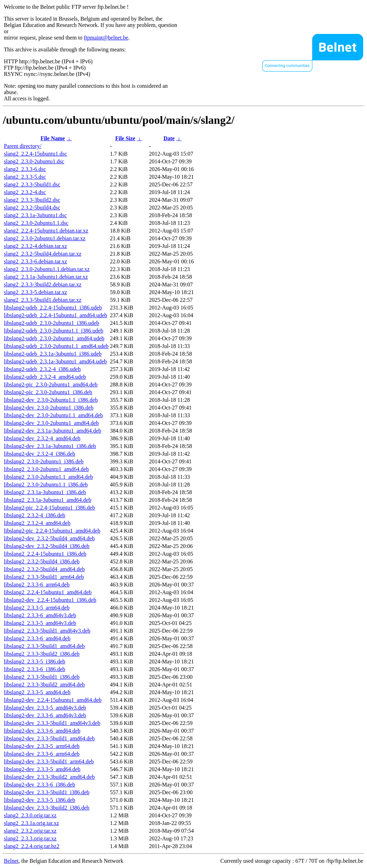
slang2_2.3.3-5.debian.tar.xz (35, 292)
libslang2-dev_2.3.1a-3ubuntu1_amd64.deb (53, 431)
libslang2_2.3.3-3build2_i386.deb (42, 654)
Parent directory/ (23, 146)
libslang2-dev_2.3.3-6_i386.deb (39, 785)
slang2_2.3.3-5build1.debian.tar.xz (43, 300)
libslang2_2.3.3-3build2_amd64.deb (44, 685)
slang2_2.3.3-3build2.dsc (32, 200)
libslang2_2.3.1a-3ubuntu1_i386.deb (45, 492)
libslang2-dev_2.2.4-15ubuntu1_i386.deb (50, 600)
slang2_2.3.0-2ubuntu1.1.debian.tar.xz (47, 269)
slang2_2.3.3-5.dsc (25, 177)
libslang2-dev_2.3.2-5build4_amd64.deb (49, 538)
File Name (53, 138)
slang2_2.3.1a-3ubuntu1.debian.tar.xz (46, 277)
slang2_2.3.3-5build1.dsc (32, 184)
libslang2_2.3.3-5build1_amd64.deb (44, 646)
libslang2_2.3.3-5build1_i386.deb (42, 677)
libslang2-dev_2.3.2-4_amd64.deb (42, 438)
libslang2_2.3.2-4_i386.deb (35, 515)
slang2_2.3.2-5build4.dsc (32, 208)
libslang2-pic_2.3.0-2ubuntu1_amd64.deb (51, 385)
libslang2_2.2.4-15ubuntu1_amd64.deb (48, 592)
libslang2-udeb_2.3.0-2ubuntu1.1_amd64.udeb (56, 346)
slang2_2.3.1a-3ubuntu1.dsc (35, 215)
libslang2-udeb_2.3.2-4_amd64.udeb (45, 377)
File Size (125, 138)
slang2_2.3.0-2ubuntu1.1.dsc (36, 223)
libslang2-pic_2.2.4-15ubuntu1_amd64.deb (52, 531)
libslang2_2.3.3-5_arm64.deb (37, 608)
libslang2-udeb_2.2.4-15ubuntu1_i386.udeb (53, 308)
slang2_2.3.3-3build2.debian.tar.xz (43, 284)
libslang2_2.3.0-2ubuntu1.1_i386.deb (46, 485)
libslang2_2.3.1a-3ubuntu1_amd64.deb (48, 500)
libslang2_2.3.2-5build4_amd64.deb (44, 569)
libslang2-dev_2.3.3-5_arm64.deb (42, 746)
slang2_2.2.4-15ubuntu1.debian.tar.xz (46, 231)
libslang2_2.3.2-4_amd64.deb (37, 523)
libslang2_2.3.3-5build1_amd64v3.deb (47, 631)
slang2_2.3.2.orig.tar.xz (30, 831)
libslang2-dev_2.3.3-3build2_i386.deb (47, 808)
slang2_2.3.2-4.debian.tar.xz (35, 246)
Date (169, 138)
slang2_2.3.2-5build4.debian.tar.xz (43, 254)
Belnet (11, 861)
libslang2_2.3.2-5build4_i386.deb (42, 561)
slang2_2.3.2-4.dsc (25, 192)
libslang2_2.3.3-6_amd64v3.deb (40, 615)
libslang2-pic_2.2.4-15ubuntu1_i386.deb (49, 508)
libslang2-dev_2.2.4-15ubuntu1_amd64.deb (53, 700)
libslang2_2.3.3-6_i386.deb (35, 669)
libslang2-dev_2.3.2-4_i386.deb (39, 454)
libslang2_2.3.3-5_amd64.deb (37, 692)
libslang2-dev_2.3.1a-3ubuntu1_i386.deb (50, 446)
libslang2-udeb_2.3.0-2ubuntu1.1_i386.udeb (53, 331)
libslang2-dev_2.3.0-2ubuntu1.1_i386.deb (51, 400)
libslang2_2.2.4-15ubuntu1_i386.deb (45, 554)
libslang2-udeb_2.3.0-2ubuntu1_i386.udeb (51, 323)
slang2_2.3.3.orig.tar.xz (30, 838)
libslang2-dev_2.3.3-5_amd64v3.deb (45, 708)
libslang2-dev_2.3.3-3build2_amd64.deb (49, 777)
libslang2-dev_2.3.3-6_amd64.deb (42, 731)
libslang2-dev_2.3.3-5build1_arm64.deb (49, 762)
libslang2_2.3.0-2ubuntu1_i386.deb (44, 461)
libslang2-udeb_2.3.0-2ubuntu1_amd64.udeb (54, 338)
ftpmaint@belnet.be (106, 38)
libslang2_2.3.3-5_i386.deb (35, 661)
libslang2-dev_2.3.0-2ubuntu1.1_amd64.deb (53, 415)
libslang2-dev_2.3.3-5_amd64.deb (42, 769)
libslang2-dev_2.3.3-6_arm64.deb (42, 754)
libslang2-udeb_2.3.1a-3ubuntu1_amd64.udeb (55, 361)
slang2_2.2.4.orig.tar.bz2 (32, 846)
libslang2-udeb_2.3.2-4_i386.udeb (42, 369)
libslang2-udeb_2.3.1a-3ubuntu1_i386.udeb (53, 354)
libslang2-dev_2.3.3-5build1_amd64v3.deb (52, 723)
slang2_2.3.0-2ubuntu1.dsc (34, 161)
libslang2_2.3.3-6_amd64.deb (37, 638)
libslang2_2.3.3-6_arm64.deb (37, 585)
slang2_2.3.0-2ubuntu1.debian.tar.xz (45, 238)
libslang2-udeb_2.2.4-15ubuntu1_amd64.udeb (56, 315)
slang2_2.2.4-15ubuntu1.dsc (35, 154)
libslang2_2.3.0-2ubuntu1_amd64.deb (46, 469)
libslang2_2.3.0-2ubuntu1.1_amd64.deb (48, 477)
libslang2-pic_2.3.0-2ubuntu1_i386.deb (48, 392)
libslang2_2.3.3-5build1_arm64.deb (44, 577)
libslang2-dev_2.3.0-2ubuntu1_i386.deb (49, 408)
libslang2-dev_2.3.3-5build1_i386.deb (47, 792)
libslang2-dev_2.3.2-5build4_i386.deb (47, 546)
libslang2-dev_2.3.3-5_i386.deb (39, 800)
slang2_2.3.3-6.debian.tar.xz (35, 261)
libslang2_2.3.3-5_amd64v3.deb (40, 623)
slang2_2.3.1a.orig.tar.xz (31, 823)
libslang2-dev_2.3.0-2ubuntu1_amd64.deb (51, 423)
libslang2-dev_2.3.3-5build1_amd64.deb (49, 738)
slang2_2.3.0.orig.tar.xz (30, 815)
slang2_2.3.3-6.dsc (25, 169)
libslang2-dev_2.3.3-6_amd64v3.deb (45, 715)
